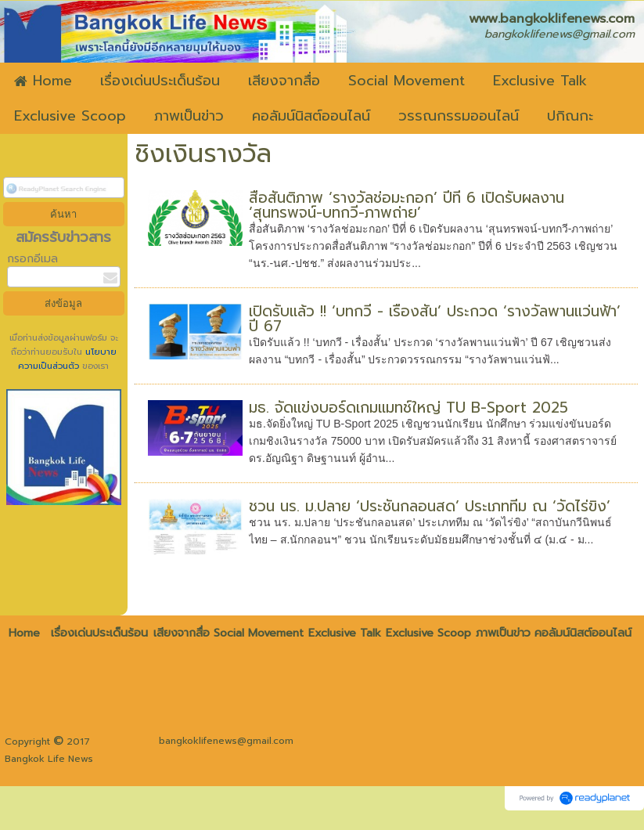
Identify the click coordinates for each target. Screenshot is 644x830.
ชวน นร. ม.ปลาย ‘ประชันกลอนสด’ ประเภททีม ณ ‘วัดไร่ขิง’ (430, 506)
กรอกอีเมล (32, 259)
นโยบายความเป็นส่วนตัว (67, 359)
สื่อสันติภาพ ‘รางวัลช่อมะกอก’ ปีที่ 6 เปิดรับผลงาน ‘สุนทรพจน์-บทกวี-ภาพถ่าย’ (407, 205)
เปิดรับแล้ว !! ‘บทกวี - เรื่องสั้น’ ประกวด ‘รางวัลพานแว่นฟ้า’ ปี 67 (435, 319)
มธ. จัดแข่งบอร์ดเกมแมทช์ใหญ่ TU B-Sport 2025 (408, 408)
